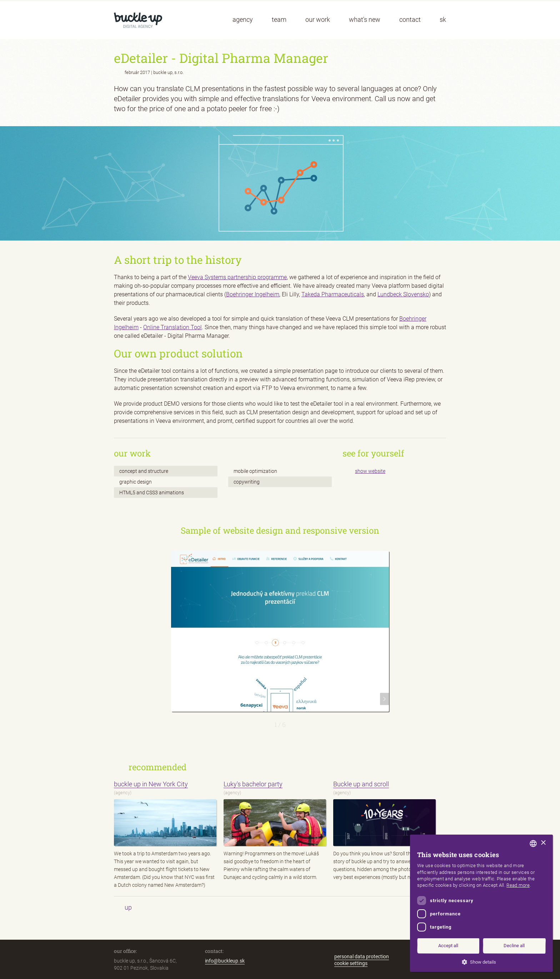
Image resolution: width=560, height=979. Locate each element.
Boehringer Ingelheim (253, 294)
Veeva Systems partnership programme (237, 277)
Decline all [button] (514, 946)
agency (243, 19)
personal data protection (362, 956)
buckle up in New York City (151, 784)
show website (370, 471)
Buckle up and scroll (361, 784)
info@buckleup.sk (225, 961)
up (128, 907)
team (279, 19)
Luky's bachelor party (253, 784)
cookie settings (351, 963)
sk (443, 19)
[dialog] (481, 903)
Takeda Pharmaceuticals (333, 294)
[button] (481, 961)
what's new (365, 19)
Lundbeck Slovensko (403, 294)
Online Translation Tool (172, 327)
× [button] (543, 843)
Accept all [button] (448, 946)
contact (410, 19)
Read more (518, 885)
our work (318, 19)
